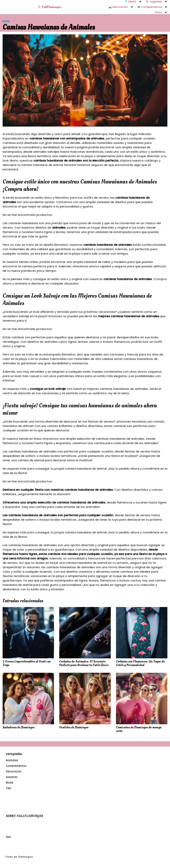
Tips (9, 788)
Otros (158, 12)
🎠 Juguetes (154, 2)
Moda (6, 21)
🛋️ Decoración (118, 7)
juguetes (12, 777)
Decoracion (14, 771)
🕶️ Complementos (150, 7)
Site (8, 837)
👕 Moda (130, 2)
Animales (12, 760)
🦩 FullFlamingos (49, 7)
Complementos (16, 766)
